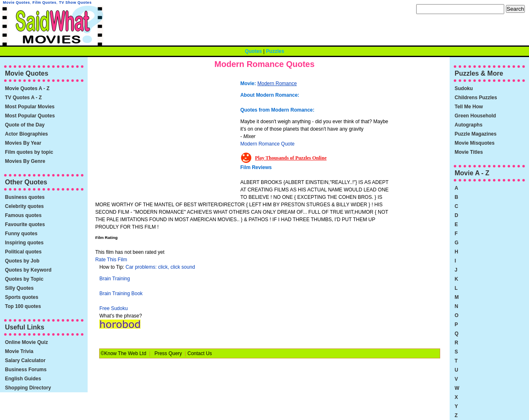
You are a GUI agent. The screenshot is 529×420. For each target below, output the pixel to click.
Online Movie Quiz (26, 342)
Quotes (253, 51)
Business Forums (26, 370)
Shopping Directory (28, 388)
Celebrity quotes (24, 206)
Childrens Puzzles (476, 98)
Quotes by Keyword (28, 270)
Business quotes (25, 197)
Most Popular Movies (30, 107)
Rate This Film (111, 260)
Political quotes (23, 252)
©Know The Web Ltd (123, 353)
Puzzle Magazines (475, 134)
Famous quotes (23, 215)
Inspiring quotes (24, 243)
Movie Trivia (19, 351)
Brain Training (114, 279)
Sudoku (464, 88)
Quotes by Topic (24, 279)
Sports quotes (22, 297)
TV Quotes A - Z (23, 98)
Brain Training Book (121, 294)
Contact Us (199, 353)
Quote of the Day (25, 125)
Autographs (468, 125)
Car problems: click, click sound (160, 267)
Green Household (475, 116)
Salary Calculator (25, 360)
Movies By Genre (25, 161)
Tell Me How (469, 107)
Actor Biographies (26, 134)
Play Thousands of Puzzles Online (291, 158)
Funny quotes (21, 234)
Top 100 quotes (23, 306)
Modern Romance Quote (267, 144)
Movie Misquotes (475, 143)
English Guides (23, 379)
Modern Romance (277, 84)
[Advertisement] (169, 134)
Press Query (168, 353)
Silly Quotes (19, 288)
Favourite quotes (25, 224)
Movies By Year (23, 143)
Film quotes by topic (29, 152)
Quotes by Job (22, 261)
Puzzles (275, 51)
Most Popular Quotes (30, 116)
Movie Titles (469, 152)
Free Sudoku (113, 308)
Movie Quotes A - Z (27, 88)
